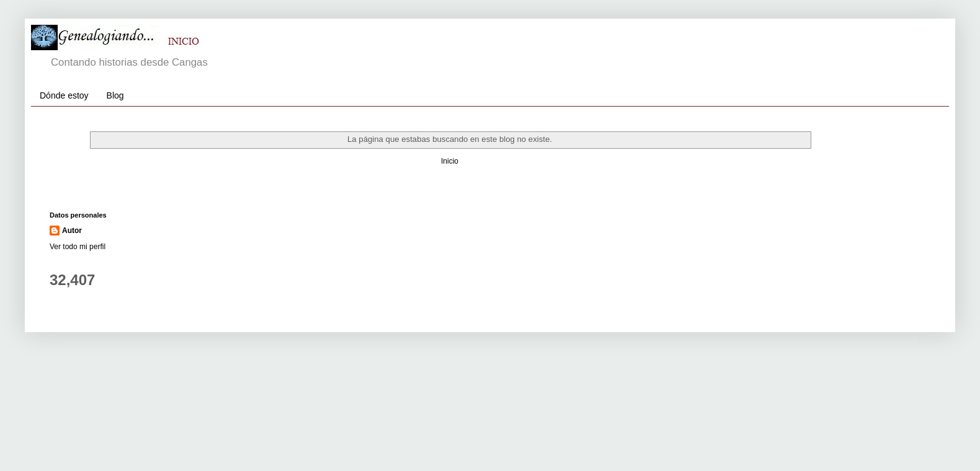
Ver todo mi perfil (78, 247)
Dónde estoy (64, 95)
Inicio (450, 161)
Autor (72, 231)
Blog (115, 95)
